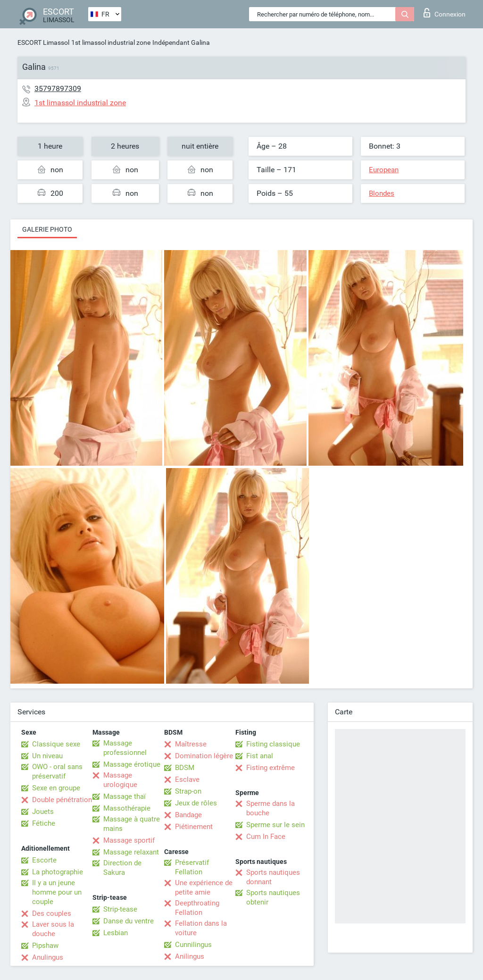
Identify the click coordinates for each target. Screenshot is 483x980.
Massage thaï (125, 796)
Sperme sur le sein (275, 825)
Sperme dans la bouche (271, 808)
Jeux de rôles (196, 803)
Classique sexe (56, 744)
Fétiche (44, 823)
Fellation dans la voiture (201, 928)
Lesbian (116, 933)
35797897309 (58, 88)
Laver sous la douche (53, 929)
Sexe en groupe (56, 788)
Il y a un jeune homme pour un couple (57, 892)
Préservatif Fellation (192, 867)
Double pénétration (62, 800)
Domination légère (204, 756)
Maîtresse (191, 744)
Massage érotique (132, 764)
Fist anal (260, 756)
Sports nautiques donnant (273, 877)
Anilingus (190, 956)
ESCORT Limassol (43, 42)
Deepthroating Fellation (197, 908)
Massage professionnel (125, 748)
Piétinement (194, 827)
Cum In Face (266, 837)
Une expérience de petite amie (204, 888)
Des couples (52, 913)
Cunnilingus (193, 945)
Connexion (445, 13)
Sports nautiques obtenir (273, 897)
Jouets (43, 812)
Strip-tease (120, 909)
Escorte (44, 860)
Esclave (187, 779)
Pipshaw (45, 946)
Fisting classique (273, 744)
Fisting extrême (271, 768)
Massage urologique (120, 780)
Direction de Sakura (122, 868)
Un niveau (47, 756)
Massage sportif (129, 840)
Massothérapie (127, 808)
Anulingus (48, 957)
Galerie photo (47, 229)
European (384, 170)
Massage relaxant (131, 852)
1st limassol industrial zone (111, 42)
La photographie (58, 872)
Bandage (188, 815)
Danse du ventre (129, 921)
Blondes (382, 193)
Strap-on (188, 791)
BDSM (185, 768)
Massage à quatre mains (132, 824)
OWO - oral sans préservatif (57, 771)
